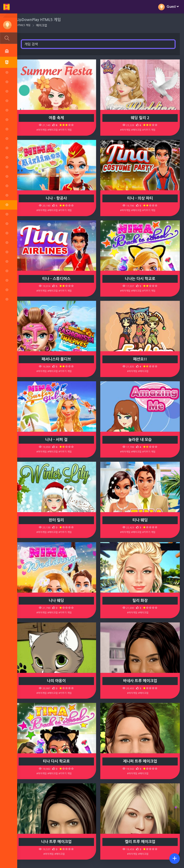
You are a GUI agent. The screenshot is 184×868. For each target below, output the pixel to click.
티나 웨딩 (140, 520)
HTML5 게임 (25, 25)
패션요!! (140, 359)
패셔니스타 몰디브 (57, 359)
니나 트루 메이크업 (57, 842)
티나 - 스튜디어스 (57, 279)
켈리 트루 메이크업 (140, 842)
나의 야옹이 (57, 681)
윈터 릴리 (57, 520)
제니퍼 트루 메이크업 (140, 761)
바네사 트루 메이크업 (140, 681)
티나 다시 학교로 (57, 761)
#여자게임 (42, 130)
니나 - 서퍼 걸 (57, 440)
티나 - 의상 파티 (140, 198)
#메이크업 (54, 130)
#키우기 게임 (66, 130)
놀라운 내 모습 (140, 440)
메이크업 (43, 25)
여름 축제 (57, 118)
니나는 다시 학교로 (140, 279)
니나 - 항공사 (57, 198)
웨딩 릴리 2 (140, 118)
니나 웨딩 (57, 601)
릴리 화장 (140, 601)
